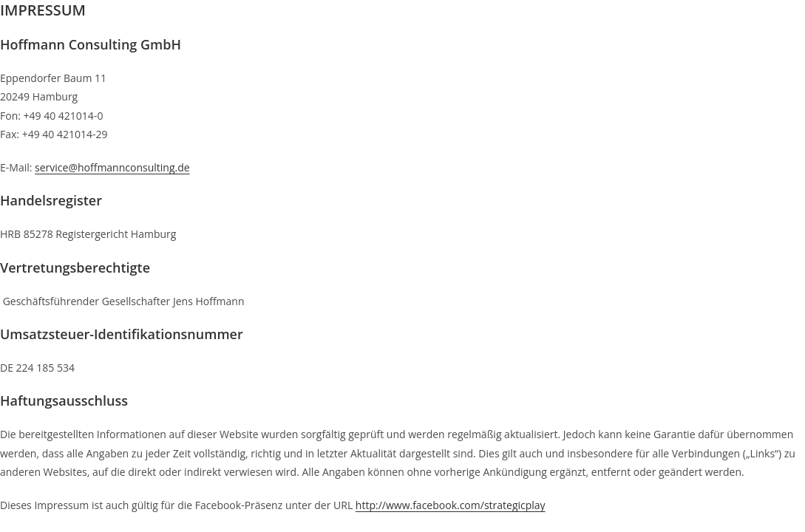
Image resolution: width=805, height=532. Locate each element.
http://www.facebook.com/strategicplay (451, 505)
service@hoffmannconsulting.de (112, 167)
